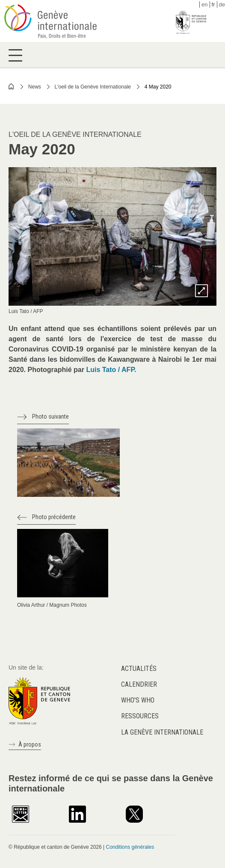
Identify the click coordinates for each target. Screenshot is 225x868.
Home (12, 86)
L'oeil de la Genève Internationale (93, 87)
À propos (30, 744)
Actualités (139, 669)
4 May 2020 (158, 87)
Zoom (201, 291)
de (222, 4)
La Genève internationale (162, 732)
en (204, 4)
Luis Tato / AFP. (111, 370)
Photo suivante (50, 416)
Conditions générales (130, 847)
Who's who (138, 700)
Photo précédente (54, 517)
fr (213, 4)
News (35, 87)
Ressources (140, 716)
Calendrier (139, 684)
